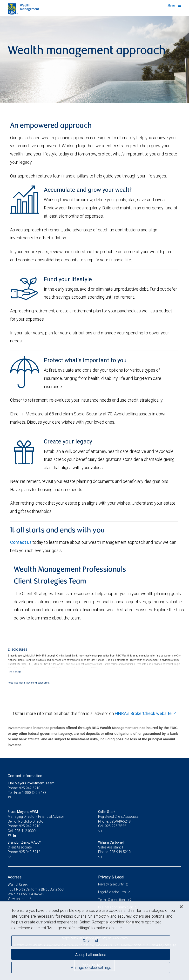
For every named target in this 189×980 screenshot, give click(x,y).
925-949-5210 (30, 826)
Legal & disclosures (112, 892)
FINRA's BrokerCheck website (143, 713)
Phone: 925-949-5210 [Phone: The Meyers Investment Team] (24, 788)
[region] (94, 941)
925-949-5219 (120, 821)
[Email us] (10, 798)
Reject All (91, 941)
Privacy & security (111, 884)
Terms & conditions (113, 900)
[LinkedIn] (15, 836)
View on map (18, 899)
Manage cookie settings (91, 967)
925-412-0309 (25, 831)
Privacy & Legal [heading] (111, 877)
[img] (94, 59)
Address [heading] (15, 877)
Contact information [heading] (25, 776)
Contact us (21, 542)
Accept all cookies (91, 955)
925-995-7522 (115, 826)
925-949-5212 (30, 852)
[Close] (181, 907)
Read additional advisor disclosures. (29, 683)
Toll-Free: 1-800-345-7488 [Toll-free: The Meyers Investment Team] (27, 793)
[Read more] (15, 672)
